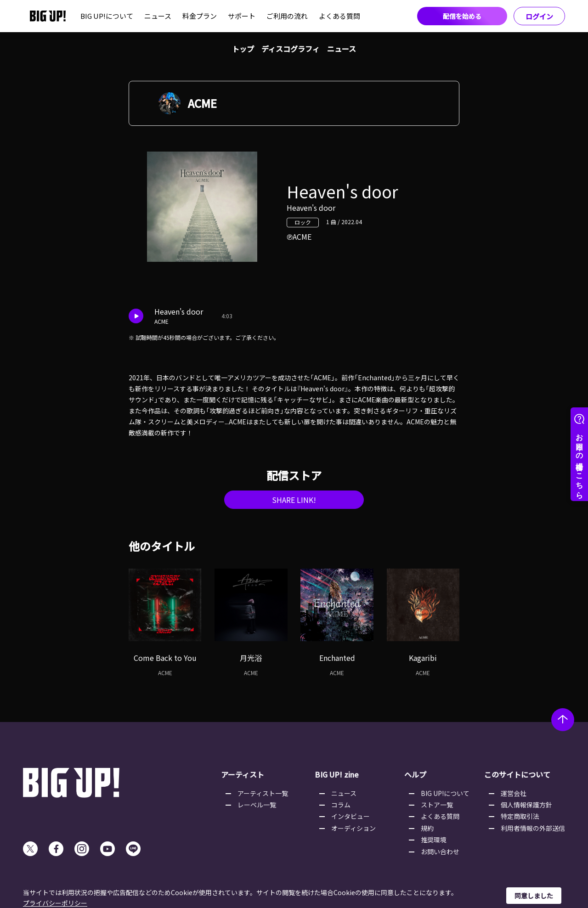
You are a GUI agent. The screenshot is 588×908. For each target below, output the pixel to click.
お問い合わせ (440, 852)
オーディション (353, 828)
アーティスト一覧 (263, 793)
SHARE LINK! (294, 500)
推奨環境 (434, 840)
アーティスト (243, 774)
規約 (427, 828)
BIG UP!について (107, 16)
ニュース (158, 16)
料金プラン (200, 16)
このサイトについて (517, 774)
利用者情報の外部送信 (533, 828)
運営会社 (514, 793)
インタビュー (351, 816)
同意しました (534, 896)
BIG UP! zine (337, 774)
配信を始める (462, 16)
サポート (242, 16)
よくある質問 (339, 16)
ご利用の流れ (287, 16)
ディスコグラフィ (291, 49)
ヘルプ (415, 774)
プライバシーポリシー (55, 903)
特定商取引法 (520, 816)
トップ (243, 49)
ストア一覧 (437, 805)
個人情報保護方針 (526, 805)
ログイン (539, 16)
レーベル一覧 (257, 805)
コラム (341, 805)
